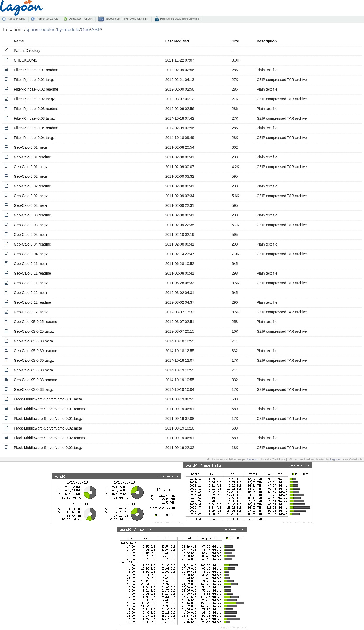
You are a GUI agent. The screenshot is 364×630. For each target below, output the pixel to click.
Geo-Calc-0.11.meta (30, 264)
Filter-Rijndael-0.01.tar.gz (34, 80)
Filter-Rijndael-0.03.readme (36, 109)
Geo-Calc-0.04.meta (30, 235)
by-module (68, 29)
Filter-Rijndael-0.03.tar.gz (34, 118)
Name (19, 41)
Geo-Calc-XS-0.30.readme (36, 351)
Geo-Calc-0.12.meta (30, 293)
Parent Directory (27, 51)
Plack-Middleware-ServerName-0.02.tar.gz (48, 448)
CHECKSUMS (25, 60)
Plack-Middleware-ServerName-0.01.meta (48, 399)
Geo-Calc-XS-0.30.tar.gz (34, 360)
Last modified (177, 41)
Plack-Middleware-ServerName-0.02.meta (48, 428)
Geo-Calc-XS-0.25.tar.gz (34, 331)
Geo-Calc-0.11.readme (32, 273)
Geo (85, 29)
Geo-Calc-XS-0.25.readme (36, 322)
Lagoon (252, 459)
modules (46, 29)
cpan (31, 29)
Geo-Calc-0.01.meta (30, 147)
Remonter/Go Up (47, 19)
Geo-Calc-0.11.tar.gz (31, 283)
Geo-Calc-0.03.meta (30, 205)
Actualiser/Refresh (81, 19)
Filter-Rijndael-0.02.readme (36, 89)
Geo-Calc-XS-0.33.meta (33, 370)
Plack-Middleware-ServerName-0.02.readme (50, 438)
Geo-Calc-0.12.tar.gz (31, 312)
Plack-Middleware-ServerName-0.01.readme (50, 409)
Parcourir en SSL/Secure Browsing (179, 19)
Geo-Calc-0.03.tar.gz (31, 225)
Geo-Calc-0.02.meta (30, 176)
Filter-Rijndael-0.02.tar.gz (34, 99)
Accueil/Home (16, 19)
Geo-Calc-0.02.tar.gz (31, 196)
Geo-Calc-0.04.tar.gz (31, 254)
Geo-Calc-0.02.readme (32, 186)
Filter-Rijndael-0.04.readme (36, 128)
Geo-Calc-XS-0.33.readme (36, 380)
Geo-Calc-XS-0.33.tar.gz (34, 389)
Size (235, 41)
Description (267, 41)
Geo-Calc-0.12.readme (32, 302)
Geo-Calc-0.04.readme (32, 244)
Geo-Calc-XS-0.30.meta (33, 341)
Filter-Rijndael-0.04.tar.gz (34, 138)
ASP (96, 29)
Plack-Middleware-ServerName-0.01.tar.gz (48, 419)
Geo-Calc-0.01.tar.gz (31, 167)
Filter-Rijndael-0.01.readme (36, 70)
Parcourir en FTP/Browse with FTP (126, 19)
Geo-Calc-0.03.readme (32, 215)
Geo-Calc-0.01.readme (32, 157)
